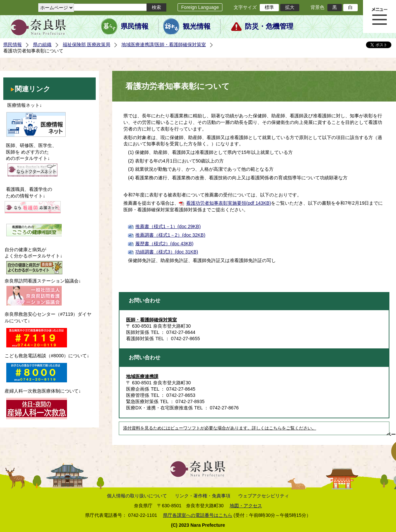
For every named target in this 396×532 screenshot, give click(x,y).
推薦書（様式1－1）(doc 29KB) (168, 226)
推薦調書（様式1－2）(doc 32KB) (170, 235)
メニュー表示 (379, 16)
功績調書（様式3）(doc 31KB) (167, 252)
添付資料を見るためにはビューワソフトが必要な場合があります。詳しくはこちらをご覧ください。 (220, 428)
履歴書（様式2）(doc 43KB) (164, 244)
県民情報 (135, 26)
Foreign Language (200, 7)
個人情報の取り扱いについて (137, 496)
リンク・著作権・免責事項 (203, 496)
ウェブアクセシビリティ (264, 496)
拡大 (290, 7)
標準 (269, 7)
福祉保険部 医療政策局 (86, 44)
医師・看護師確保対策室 (151, 320)
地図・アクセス (246, 506)
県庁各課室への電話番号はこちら (198, 515)
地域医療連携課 (142, 376)
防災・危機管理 (269, 26)
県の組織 (42, 44)
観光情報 (197, 26)
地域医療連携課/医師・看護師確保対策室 (164, 44)
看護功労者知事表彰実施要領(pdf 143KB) (229, 203)
